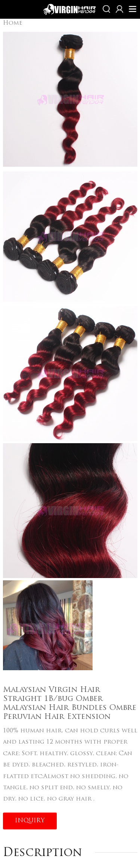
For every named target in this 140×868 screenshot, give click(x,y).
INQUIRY (30, 821)
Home (13, 23)
